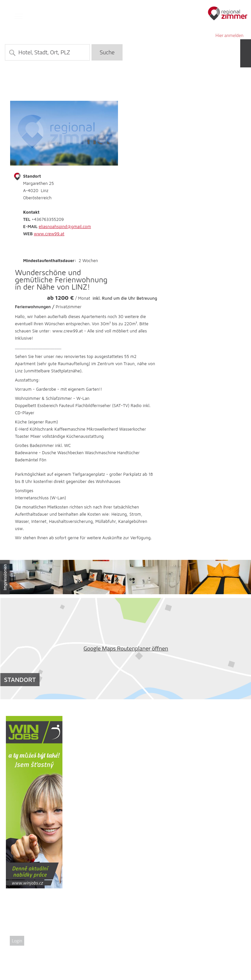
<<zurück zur (226, 93)
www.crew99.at (49, 234)
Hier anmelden (229, 35)
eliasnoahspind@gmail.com (65, 226)
